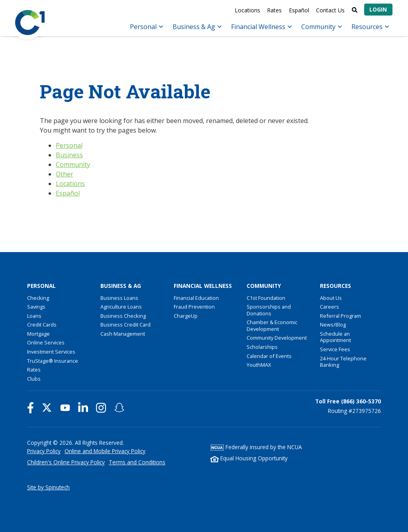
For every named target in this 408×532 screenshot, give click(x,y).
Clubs (34, 379)
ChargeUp (186, 316)
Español (299, 10)
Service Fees (335, 349)
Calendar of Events (269, 356)
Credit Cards (42, 325)
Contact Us (330, 10)
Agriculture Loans (121, 307)
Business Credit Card (126, 325)
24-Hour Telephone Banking (343, 362)
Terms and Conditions (137, 462)
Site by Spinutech (48, 487)
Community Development (277, 338)
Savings (36, 307)
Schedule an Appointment (335, 337)
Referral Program (340, 316)
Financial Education (196, 298)
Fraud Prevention (194, 307)
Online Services (46, 342)
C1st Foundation (266, 298)
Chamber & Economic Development (272, 326)
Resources (370, 27)
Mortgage (38, 334)
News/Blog (333, 325)
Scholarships (262, 347)
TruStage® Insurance (53, 361)
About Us (331, 298)
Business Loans (119, 298)
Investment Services (51, 352)
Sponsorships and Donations (269, 310)
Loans (34, 316)
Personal (146, 27)
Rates (274, 10)
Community (322, 27)
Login (378, 9)
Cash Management (123, 334)
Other (65, 174)
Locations (247, 10)
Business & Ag (197, 27)
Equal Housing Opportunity (249, 458)
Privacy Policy (44, 451)
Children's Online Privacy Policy (66, 462)
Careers (330, 307)
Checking (38, 298)
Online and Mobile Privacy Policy (105, 451)
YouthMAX (259, 365)
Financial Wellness (261, 27)
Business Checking (123, 316)
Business (69, 155)
